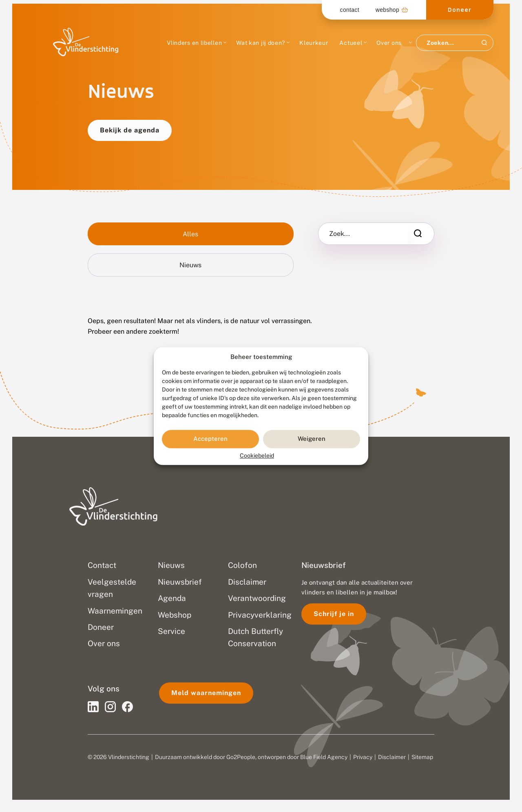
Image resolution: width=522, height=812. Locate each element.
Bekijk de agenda (130, 130)
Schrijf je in (334, 614)
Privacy (363, 757)
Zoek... (340, 234)
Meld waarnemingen (206, 693)
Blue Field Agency (324, 757)
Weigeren (312, 439)
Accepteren (210, 439)
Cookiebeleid (257, 456)
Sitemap (422, 757)
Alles (190, 234)
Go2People (241, 757)
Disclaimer (392, 757)
